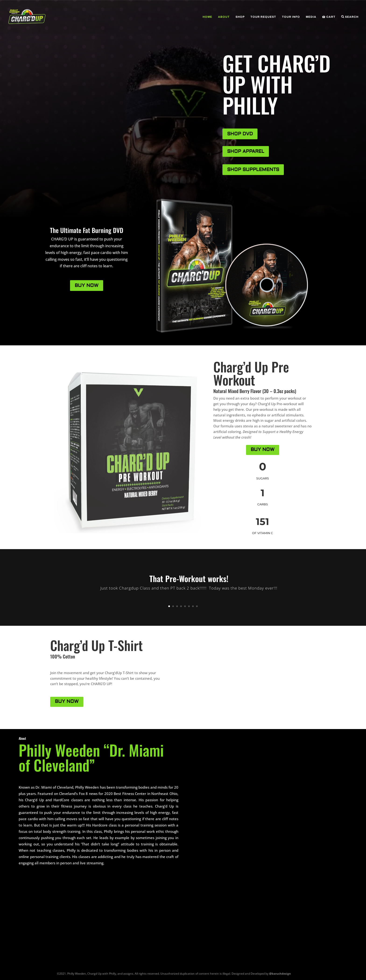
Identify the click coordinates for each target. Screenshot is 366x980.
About (224, 17)
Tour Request (263, 17)
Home (207, 17)
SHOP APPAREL (246, 151)
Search (350, 17)
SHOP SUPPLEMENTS (253, 170)
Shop (240, 17)
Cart (329, 17)
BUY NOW (87, 285)
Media (311, 17)
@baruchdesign (280, 974)
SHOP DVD (240, 134)
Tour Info (291, 17)
